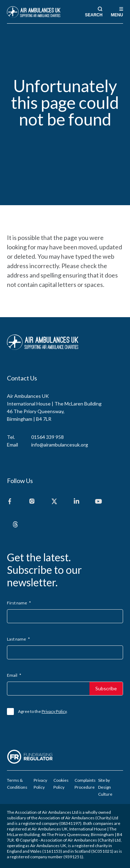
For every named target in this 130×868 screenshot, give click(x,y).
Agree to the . (43, 711)
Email (14, 675)
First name (19, 603)
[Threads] (15, 525)
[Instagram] (32, 502)
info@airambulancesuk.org (60, 445)
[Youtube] (98, 502)
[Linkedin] (76, 502)
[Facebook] (10, 502)
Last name (18, 639)
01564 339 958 (47, 437)
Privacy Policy (54, 711)
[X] (54, 502)
